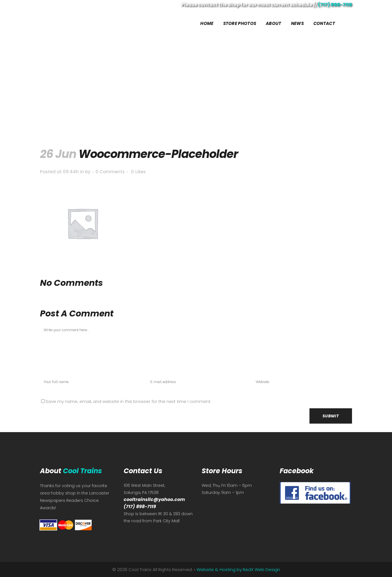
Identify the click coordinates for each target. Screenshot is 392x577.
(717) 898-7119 (335, 5)
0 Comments (110, 172)
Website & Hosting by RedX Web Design (238, 569)
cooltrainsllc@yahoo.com (154, 499)
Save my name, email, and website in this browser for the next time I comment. (128, 401)
